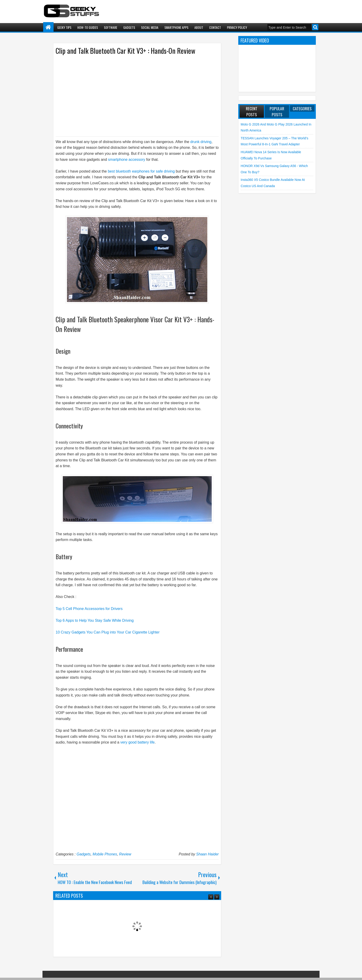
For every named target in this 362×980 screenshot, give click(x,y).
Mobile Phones (105, 854)
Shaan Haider (208, 854)
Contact (215, 27)
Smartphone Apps (176, 27)
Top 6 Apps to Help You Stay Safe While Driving (95, 620)
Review (125, 854)
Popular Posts (277, 111)
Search (315, 27)
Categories (302, 108)
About (199, 27)
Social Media (150, 27)
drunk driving (200, 142)
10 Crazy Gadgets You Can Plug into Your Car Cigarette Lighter (108, 632)
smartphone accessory (127, 160)
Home (48, 27)
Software (111, 27)
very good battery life (137, 742)
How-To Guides (88, 27)
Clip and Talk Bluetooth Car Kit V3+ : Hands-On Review (125, 51)
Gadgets (129, 27)
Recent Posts (252, 111)
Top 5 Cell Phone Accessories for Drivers (89, 609)
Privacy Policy (237, 27)
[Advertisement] (133, 95)
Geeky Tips (64, 27)
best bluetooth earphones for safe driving (141, 171)
